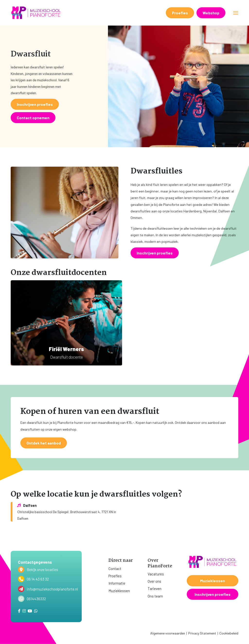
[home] (36, 13)
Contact (115, 569)
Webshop (211, 13)
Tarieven (155, 589)
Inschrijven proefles (213, 594)
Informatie (117, 583)
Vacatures (156, 574)
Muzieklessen (119, 591)
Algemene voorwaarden (168, 633)
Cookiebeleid (229, 633)
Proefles (180, 13)
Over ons (154, 581)
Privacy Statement (202, 633)
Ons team (155, 596)
